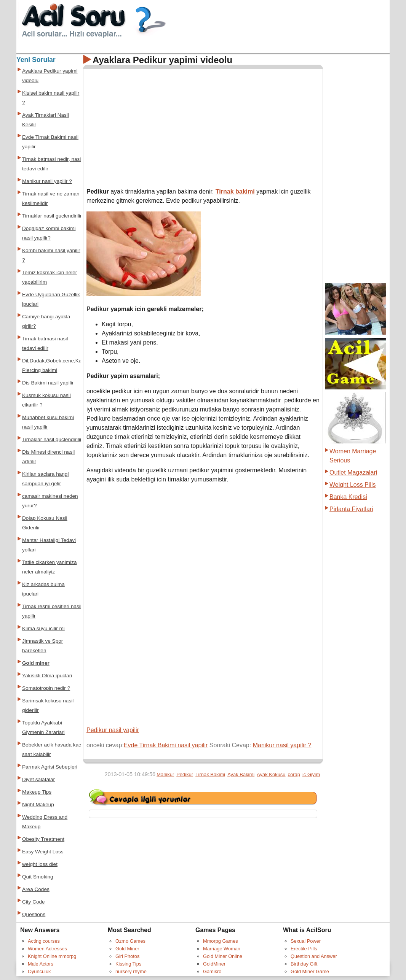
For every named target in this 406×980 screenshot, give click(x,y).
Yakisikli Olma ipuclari (47, 676)
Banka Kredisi (348, 497)
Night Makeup (38, 804)
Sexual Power (306, 941)
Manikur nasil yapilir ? (282, 745)
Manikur (165, 774)
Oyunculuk (39, 971)
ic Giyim (311, 774)
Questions (34, 914)
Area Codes (36, 889)
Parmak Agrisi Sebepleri (50, 767)
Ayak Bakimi (241, 774)
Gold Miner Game (310, 971)
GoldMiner (214, 964)
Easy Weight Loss (43, 852)
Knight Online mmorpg (52, 956)
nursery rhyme (131, 971)
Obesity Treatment (43, 839)
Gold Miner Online (223, 956)
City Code (34, 902)
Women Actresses (47, 949)
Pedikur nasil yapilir (113, 730)
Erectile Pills (304, 949)
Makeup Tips (37, 792)
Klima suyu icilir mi (43, 628)
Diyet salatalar (38, 779)
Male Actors (41, 964)
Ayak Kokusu (271, 774)
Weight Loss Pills (353, 485)
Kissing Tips (128, 964)
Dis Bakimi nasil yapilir (48, 383)
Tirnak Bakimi (210, 774)
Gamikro (212, 971)
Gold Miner (127, 949)
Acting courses (44, 941)
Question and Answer (314, 956)
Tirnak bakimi (235, 191)
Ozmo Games (130, 941)
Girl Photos (127, 956)
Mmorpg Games (221, 941)
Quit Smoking (38, 877)
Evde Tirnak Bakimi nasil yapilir (166, 745)
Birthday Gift (304, 964)
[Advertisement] (150, 125)
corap (294, 774)
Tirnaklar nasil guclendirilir (52, 216)
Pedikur (185, 774)
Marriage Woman (222, 949)
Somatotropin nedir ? (46, 688)
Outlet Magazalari (353, 473)
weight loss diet (40, 864)
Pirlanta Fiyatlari (351, 509)
